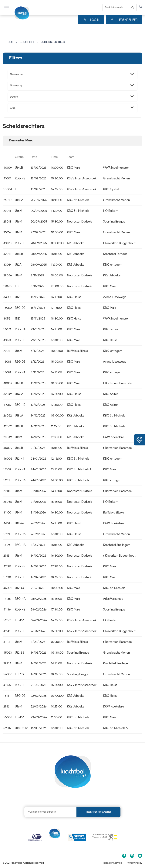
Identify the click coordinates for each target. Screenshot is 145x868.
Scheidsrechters (53, 42)
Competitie (27, 42)
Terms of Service (112, 863)
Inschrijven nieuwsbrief (98, 812)
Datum (14, 97)
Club (13, 108)
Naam (16, 74)
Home (10, 42)
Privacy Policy (134, 863)
